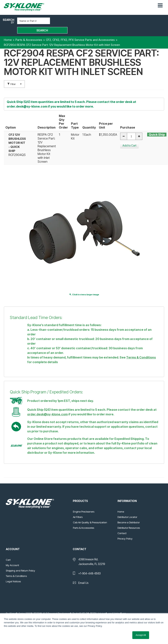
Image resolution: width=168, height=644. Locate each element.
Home (121, 503)
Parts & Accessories (84, 519)
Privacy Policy (125, 530)
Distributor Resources (129, 519)
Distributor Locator (127, 508)
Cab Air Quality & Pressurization (90, 513)
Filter (14, 75)
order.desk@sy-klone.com (27, 97)
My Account (12, 556)
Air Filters (78, 508)
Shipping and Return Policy (20, 562)
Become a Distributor (129, 513)
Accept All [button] (141, 635)
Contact (122, 524)
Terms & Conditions (141, 348)
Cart (8, 551)
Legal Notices (13, 572)
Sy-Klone (28, 7)
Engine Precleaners (84, 503)
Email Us (83, 574)
